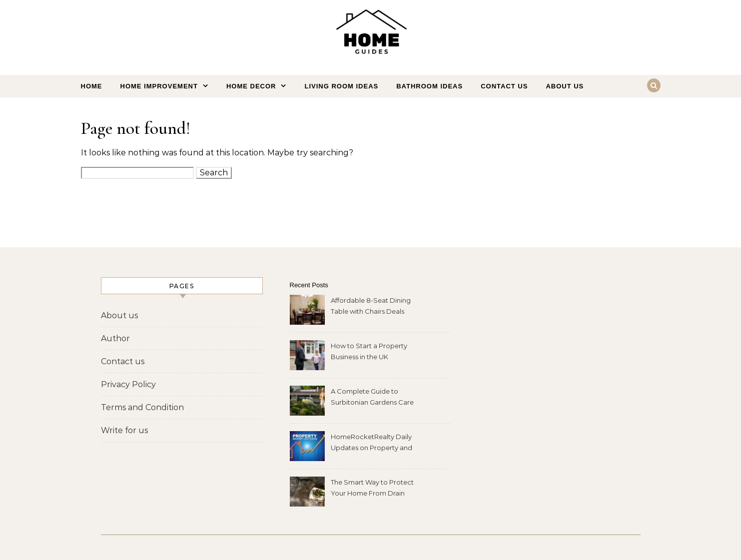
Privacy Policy (128, 384)
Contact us (504, 86)
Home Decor (251, 86)
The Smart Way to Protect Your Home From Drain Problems (372, 489)
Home (92, 86)
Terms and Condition (142, 407)
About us (565, 86)
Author (115, 338)
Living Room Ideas (341, 86)
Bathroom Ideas (429, 86)
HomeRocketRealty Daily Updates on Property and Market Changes (371, 443)
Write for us (124, 430)
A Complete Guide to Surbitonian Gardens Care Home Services (372, 398)
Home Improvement (159, 86)
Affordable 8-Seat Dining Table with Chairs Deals (371, 306)
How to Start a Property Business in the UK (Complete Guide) (369, 352)
